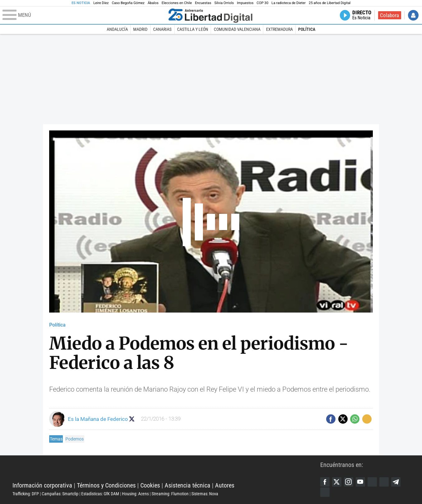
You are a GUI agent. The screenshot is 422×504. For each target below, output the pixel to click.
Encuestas (203, 3)
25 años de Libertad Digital (330, 3)
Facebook (325, 482)
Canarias (162, 29)
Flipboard (384, 482)
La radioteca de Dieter (288, 3)
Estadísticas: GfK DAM (100, 494)
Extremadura (279, 29)
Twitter (337, 482)
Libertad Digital (166, 470)
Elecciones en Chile (177, 3)
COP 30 (263, 3)
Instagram (349, 482)
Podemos (75, 439)
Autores (225, 485)
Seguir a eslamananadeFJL (132, 419)
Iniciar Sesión (413, 15)
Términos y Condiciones (106, 485)
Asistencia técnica (188, 485)
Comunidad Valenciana (237, 29)
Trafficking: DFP (26, 494)
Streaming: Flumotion (170, 494)
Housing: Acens (135, 494)
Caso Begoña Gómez (128, 3)
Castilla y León (193, 29)
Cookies (150, 485)
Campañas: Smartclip (60, 494)
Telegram (396, 482)
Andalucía (117, 29)
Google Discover (372, 482)
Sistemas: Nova (205, 494)
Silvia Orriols (224, 3)
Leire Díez (101, 3)
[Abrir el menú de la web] (84, 15)
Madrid (140, 29)
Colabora (389, 15)
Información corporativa (42, 485)
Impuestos (245, 3)
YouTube (360, 482)
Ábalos (153, 3)
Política (307, 29)
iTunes (325, 492)
